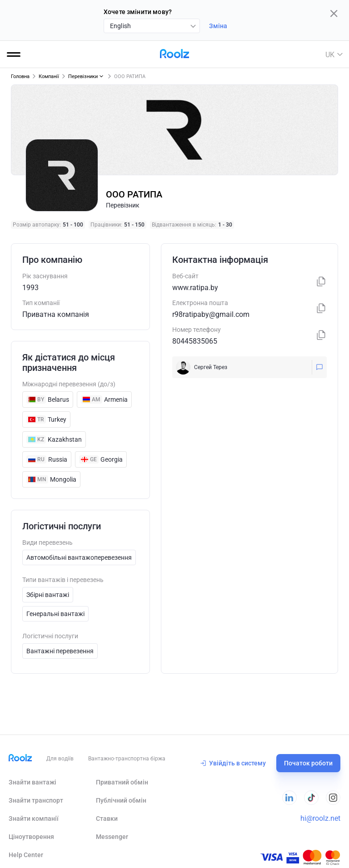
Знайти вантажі (32, 782)
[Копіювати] (321, 282)
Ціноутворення (31, 837)
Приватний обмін (122, 782)
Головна (20, 76)
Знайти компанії (34, 819)
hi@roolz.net (320, 818)
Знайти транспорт (36, 800)
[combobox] (152, 26)
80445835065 (195, 341)
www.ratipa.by (195, 288)
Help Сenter (26, 855)
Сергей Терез (211, 367)
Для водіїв (60, 759)
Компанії (49, 76)
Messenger (112, 837)
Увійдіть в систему (233, 763)
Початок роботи (308, 763)
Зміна (218, 26)
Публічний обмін (121, 800)
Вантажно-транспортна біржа (127, 759)
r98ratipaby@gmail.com (211, 314)
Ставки (107, 819)
